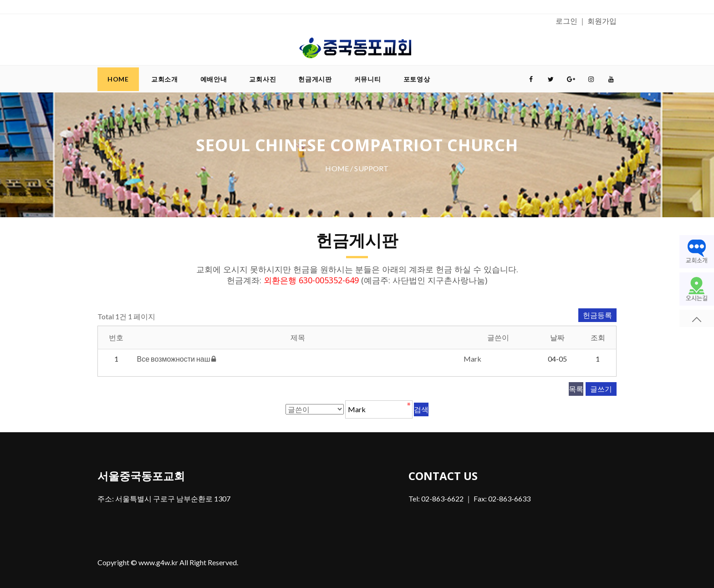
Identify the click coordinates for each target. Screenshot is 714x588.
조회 (598, 337)
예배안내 (214, 79)
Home (118, 79)
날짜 (557, 337)
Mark (472, 359)
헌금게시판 (315, 79)
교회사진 (263, 79)
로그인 (566, 21)
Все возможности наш (174, 359)
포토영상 (417, 79)
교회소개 (165, 79)
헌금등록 (597, 315)
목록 (576, 389)
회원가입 (602, 21)
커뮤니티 (368, 79)
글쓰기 (601, 389)
